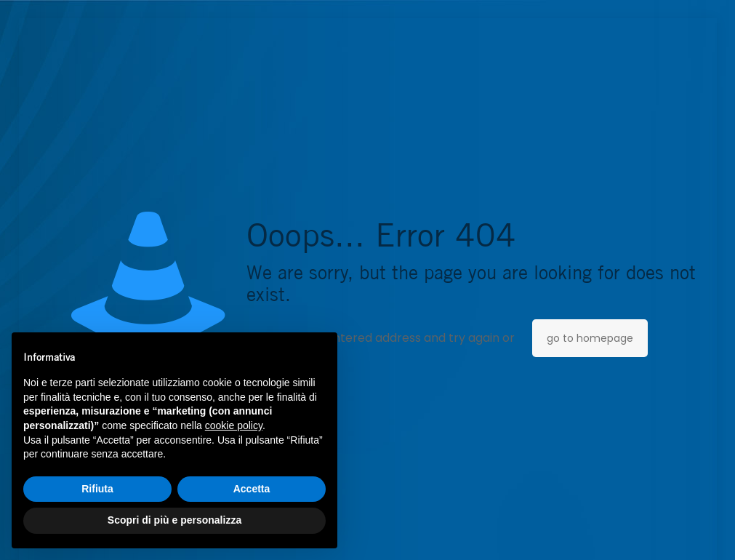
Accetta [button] (252, 489)
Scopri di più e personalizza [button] (174, 520)
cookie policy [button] (234, 425)
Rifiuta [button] (97, 489)
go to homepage (590, 338)
